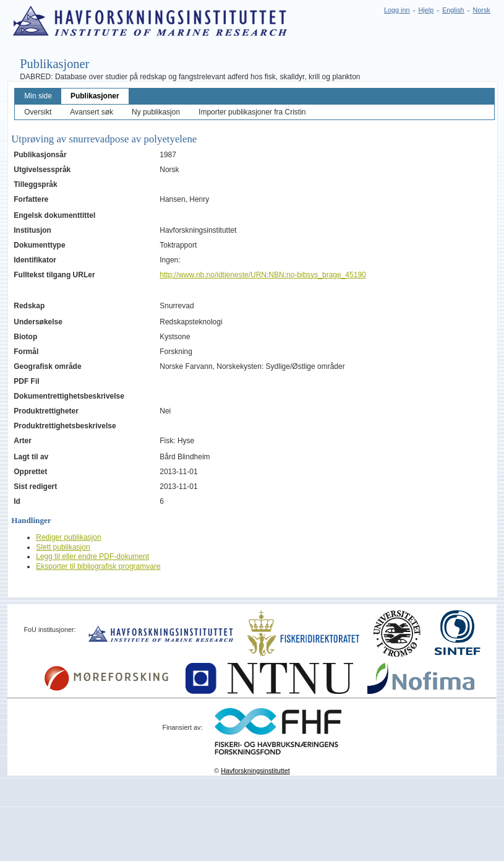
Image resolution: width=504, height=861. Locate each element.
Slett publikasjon (63, 547)
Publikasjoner (95, 96)
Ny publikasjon (156, 112)
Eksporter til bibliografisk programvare (98, 566)
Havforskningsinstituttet (255, 771)
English (453, 10)
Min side (38, 96)
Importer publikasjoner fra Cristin (252, 112)
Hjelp (426, 10)
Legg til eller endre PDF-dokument (92, 556)
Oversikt (38, 112)
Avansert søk (92, 112)
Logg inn (397, 10)
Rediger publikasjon (68, 537)
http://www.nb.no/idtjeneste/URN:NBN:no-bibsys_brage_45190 (263, 275)
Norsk (482, 10)
